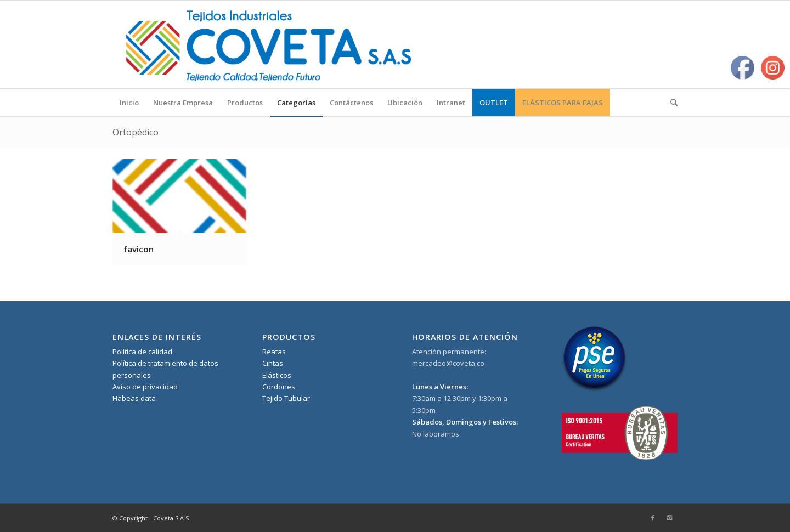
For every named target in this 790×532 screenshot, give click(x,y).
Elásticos (277, 375)
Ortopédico (136, 132)
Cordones (279, 387)
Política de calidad (142, 352)
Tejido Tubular (286, 398)
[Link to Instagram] (669, 518)
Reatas (274, 352)
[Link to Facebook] (653, 518)
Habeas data (134, 398)
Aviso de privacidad (145, 387)
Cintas (273, 363)
